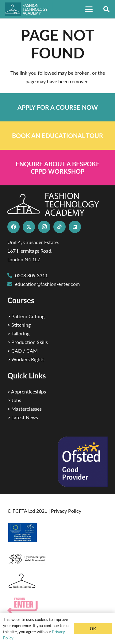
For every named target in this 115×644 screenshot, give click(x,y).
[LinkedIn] (75, 227)
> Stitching (19, 325)
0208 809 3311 (31, 275)
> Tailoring (18, 333)
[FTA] (29, 9)
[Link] (57, 107)
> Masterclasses (25, 409)
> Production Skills (28, 342)
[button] (89, 9)
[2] (57, 532)
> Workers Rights (26, 359)
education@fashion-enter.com (47, 284)
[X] (29, 227)
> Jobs (14, 400)
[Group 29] (57, 605)
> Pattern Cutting (26, 316)
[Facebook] (13, 227)
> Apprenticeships (27, 391)
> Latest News (23, 417)
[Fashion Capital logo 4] (57, 581)
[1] (57, 557)
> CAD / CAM (23, 351)
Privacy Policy (66, 511)
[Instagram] (44, 227)
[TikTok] (59, 227)
